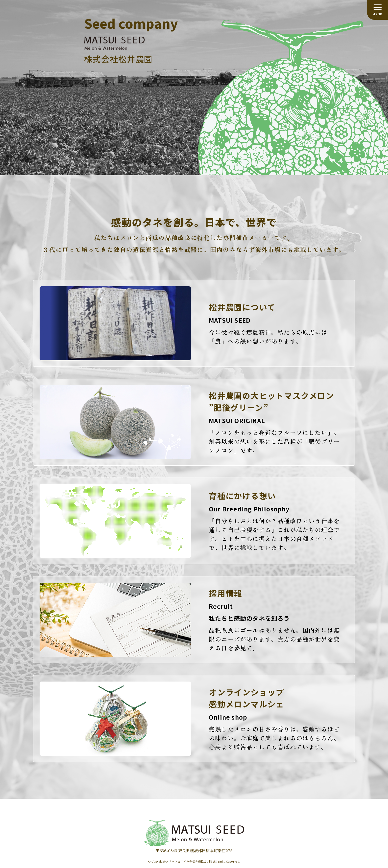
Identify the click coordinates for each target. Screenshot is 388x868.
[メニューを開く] (377, 10)
